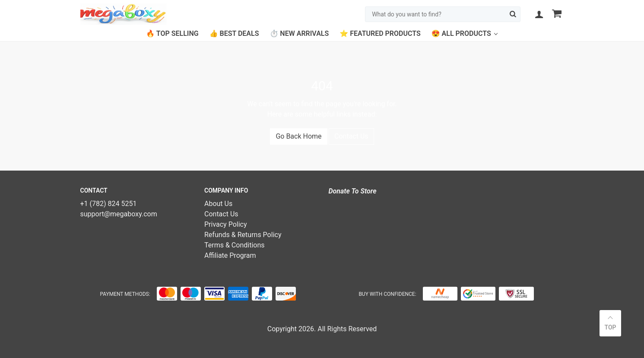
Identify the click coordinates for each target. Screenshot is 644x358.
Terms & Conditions (235, 245)
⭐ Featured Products (380, 33)
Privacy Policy (226, 224)
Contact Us (351, 136)
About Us (218, 204)
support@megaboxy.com (119, 214)
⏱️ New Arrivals (299, 33)
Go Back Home (298, 136)
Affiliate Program (230, 255)
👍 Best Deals (234, 33)
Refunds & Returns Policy (243, 235)
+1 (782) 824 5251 (109, 204)
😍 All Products (461, 33)
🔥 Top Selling (172, 33)
